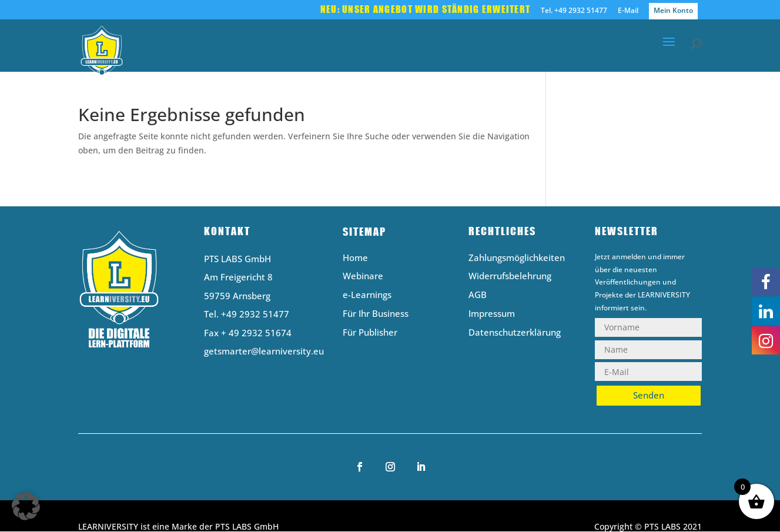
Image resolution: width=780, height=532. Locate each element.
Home (355, 258)
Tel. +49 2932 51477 (574, 11)
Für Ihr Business (376, 314)
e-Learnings (367, 295)
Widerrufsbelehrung (510, 277)
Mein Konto (673, 10)
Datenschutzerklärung (515, 333)
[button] (26, 506)
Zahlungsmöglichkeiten (517, 258)
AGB (478, 295)
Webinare (363, 277)
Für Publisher (370, 333)
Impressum (492, 314)
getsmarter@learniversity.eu (264, 351)
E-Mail (628, 11)
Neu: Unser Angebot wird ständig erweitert (425, 10)
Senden (649, 395)
